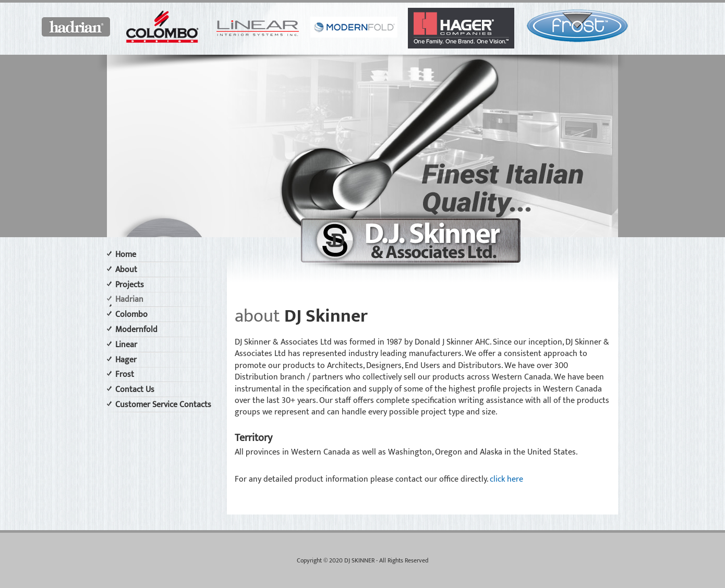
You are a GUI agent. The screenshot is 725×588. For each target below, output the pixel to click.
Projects (130, 285)
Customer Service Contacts (163, 405)
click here (506, 479)
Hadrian (129, 299)
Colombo (131, 315)
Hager (126, 360)
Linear (126, 345)
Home (126, 255)
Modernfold (136, 330)
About (126, 270)
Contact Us (135, 390)
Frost (125, 375)
